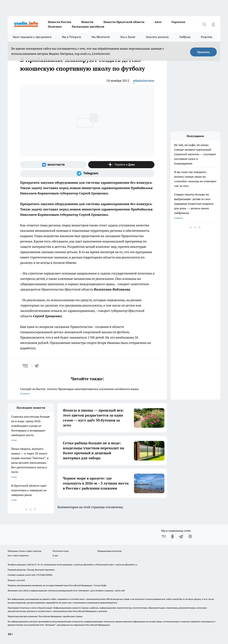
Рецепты (207, 37)
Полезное (55, 27)
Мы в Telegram (71, 37)
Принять (204, 52)
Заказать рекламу (157, 37)
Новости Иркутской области (124, 22)
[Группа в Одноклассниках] (172, 536)
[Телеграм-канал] (87, 174)
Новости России (60, 22)
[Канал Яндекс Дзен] (121, 165)
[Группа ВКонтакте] (53, 165)
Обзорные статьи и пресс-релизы (24, 551)
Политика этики (61, 551)
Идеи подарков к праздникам (32, 37)
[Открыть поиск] (204, 24)
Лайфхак (185, 37)
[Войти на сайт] (213, 24)
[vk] (26, 366)
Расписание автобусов (88, 27)
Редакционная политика (109, 551)
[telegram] (38, 366)
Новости (87, 22)
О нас (55, 555)
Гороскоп (178, 22)
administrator (144, 81)
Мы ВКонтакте (101, 37)
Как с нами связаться (18, 555)
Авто (158, 22)
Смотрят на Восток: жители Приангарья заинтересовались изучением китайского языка (87, 392)
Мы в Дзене (128, 37)
